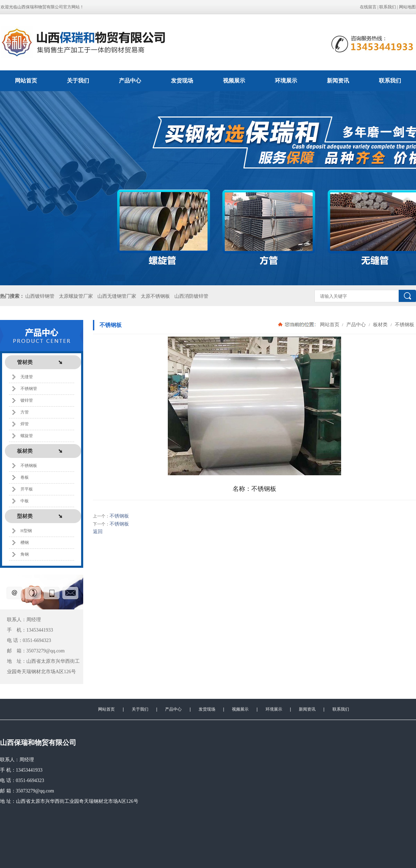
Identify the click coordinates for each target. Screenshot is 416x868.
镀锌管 (27, 400)
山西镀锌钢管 (40, 296)
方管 (25, 412)
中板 (25, 501)
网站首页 (26, 81)
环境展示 (286, 81)
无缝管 (27, 377)
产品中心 (130, 81)
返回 (98, 532)
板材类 (380, 324)
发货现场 (182, 81)
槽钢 (25, 542)
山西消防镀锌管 (191, 296)
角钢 (25, 554)
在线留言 (368, 7)
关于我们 (78, 81)
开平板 (27, 489)
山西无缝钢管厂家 (117, 296)
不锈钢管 (29, 389)
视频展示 (234, 81)
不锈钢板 (29, 466)
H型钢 (26, 531)
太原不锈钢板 (155, 296)
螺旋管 (27, 436)
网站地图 (407, 7)
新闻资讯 (338, 81)
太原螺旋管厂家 (76, 296)
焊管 (25, 424)
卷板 (25, 477)
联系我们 (388, 7)
